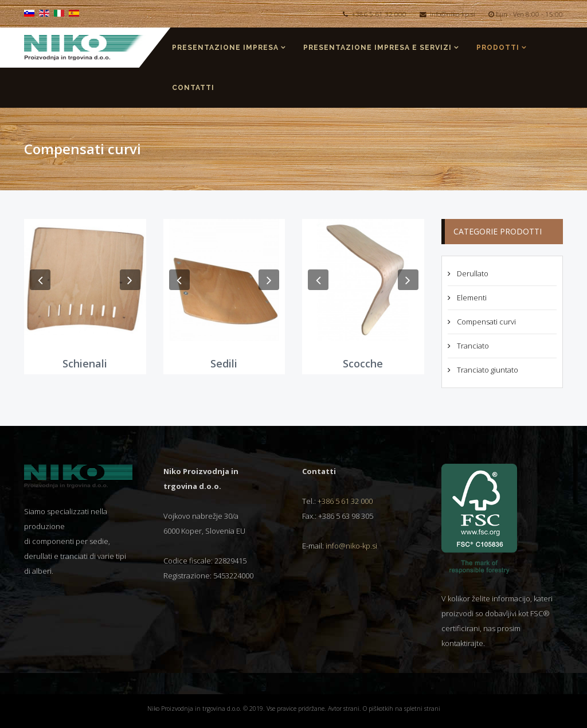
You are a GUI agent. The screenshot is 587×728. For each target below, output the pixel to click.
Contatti (193, 88)
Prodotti (498, 48)
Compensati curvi (486, 322)
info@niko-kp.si (453, 14)
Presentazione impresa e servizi (377, 48)
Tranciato (472, 346)
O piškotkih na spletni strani (402, 709)
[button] (40, 280)
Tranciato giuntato (487, 370)
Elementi (471, 298)
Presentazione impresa (225, 48)
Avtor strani (344, 709)
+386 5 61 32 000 (379, 14)
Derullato (472, 273)
